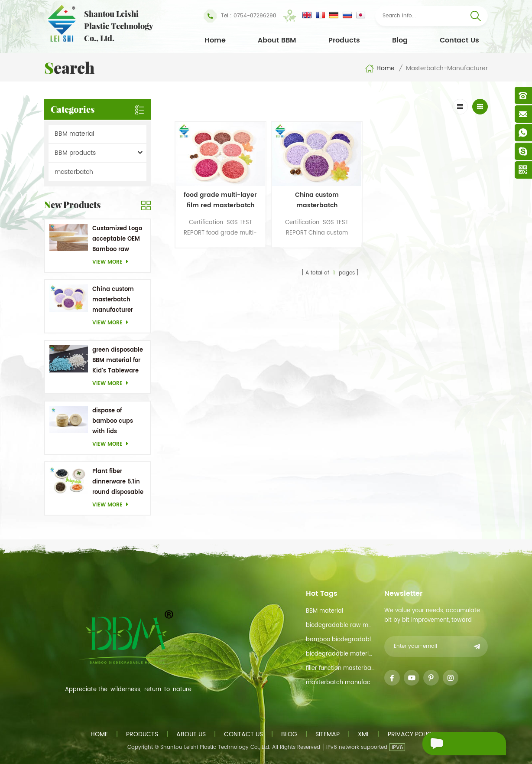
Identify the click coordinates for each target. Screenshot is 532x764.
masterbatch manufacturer (340, 683)
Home (215, 40)
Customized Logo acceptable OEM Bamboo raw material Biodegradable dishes (117, 240)
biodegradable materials (340, 654)
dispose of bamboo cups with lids (113, 421)
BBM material (74, 134)
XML (364, 734)
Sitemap (328, 734)
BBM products (75, 153)
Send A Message (458, 744)
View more (113, 262)
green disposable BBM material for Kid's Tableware (118, 361)
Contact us (243, 734)
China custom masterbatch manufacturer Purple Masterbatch (113, 300)
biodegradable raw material (340, 625)
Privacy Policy (412, 734)
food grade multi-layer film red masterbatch (212, 189)
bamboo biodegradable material (340, 640)
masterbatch (74, 172)
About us (191, 734)
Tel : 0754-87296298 (240, 16)
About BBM (277, 40)
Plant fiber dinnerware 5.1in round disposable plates (118, 482)
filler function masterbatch (340, 668)
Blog (400, 40)
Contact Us (459, 40)
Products (344, 40)
